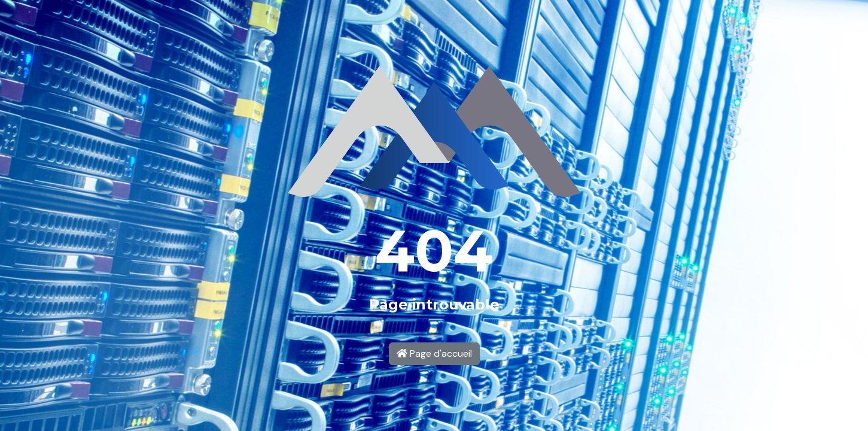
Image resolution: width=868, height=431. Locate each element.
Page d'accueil (434, 353)
